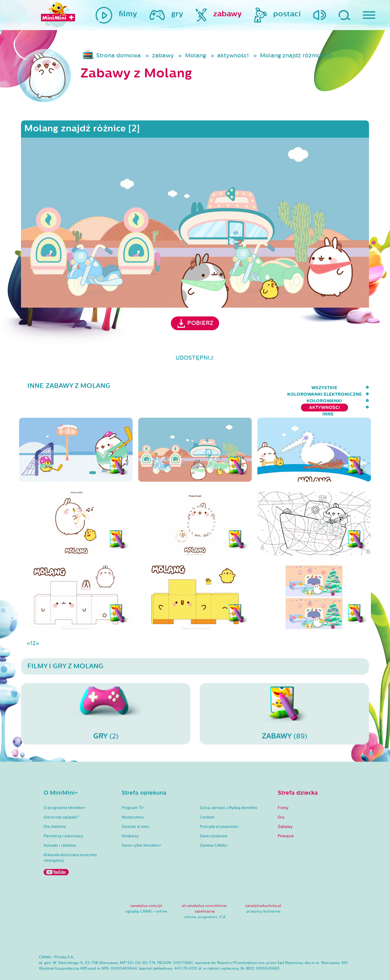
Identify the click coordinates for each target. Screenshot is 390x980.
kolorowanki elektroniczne (206, 388)
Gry (281, 799)
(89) (284, 695)
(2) (106, 695)
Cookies (207, 799)
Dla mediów (55, 808)
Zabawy (285, 808)
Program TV (133, 790)
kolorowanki (272, 388)
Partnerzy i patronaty (63, 818)
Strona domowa (119, 56)
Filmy (283, 790)
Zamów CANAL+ (214, 827)
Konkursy (130, 818)
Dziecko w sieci (136, 808)
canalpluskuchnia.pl (263, 887)
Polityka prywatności (219, 808)
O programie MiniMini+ (65, 790)
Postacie (286, 818)
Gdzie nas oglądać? (61, 799)
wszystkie (145, 388)
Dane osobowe (213, 818)
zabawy (163, 56)
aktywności (233, 56)
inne (363, 388)
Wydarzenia (133, 799)
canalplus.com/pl (146, 887)
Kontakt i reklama (60, 827)
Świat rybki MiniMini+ (142, 827)
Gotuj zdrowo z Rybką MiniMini (229, 790)
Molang (195, 56)
